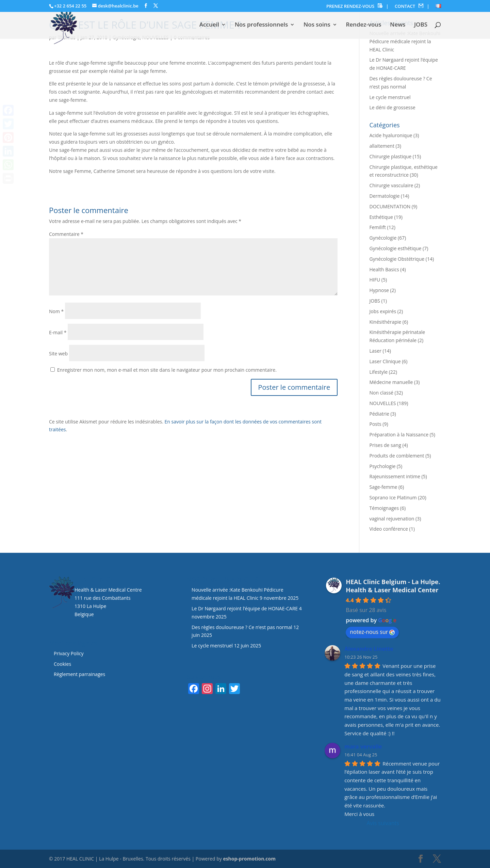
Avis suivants (383, 823)
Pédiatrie (379, 414)
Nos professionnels (262, 25)
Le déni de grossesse (393, 107)
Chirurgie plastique (391, 156)
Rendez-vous (363, 25)
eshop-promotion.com (249, 859)
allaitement (382, 146)
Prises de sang (385, 445)
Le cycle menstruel (390, 97)
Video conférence (389, 529)
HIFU (375, 280)
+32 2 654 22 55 (70, 6)
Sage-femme (383, 487)
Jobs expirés (383, 311)
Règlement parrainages (79, 674)
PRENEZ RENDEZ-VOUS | (357, 6)
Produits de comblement (397, 456)
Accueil (209, 25)
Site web (58, 353)
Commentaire (66, 234)
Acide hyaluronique (391, 135)
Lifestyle (379, 372)
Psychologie (383, 466)
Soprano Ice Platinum (393, 497)
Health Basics (384, 269)
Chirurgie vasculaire (391, 185)
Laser (375, 351)
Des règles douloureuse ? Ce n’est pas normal (242, 627)
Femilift (378, 227)
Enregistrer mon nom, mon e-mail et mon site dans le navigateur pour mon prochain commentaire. (167, 370)
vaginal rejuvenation (392, 519)
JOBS (421, 25)
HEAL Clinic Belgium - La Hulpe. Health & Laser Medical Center (393, 586)
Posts (375, 424)
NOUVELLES (383, 403)
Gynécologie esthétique (396, 248)
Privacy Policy (69, 653)
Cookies (63, 664)
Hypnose (379, 290)
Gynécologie (383, 238)
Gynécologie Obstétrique (397, 259)
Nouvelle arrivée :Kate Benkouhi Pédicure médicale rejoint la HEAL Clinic (405, 41)
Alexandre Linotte (369, 649)
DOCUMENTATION (390, 206)
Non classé (381, 393)
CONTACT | (412, 6)
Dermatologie (385, 196)
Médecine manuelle (391, 382)
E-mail (58, 332)
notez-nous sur (372, 632)
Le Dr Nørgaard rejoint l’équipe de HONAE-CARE (245, 608)
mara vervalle (363, 746)
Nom (56, 311)
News (398, 25)
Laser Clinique (385, 361)
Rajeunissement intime (395, 476)
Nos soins (317, 25)
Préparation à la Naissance (399, 435)
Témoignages (384, 508)
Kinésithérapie (386, 322)
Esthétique (381, 217)
